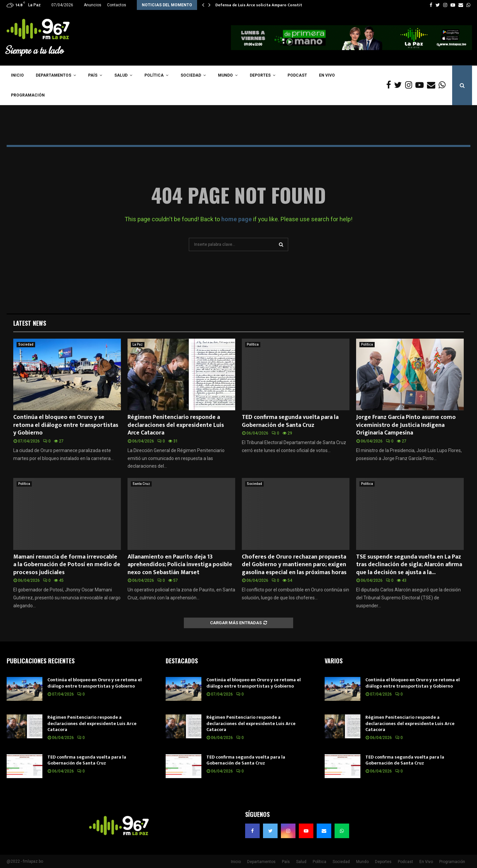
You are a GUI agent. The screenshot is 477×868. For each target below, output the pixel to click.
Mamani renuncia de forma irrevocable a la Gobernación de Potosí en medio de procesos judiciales (67, 565)
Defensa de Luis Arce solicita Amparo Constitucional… (267, 5)
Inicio (17, 75)
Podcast (297, 75)
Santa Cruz (141, 484)
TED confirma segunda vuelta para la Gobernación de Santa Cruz (290, 421)
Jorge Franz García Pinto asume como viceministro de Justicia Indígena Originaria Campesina (406, 425)
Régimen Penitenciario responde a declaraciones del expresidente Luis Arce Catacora (176, 425)
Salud (121, 75)
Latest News (30, 323)
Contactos (117, 5)
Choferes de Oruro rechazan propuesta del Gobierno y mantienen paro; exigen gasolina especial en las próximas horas (294, 565)
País (93, 75)
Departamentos (53, 75)
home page (237, 219)
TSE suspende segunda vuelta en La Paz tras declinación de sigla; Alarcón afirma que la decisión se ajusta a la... (409, 565)
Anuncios (93, 5)
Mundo (225, 75)
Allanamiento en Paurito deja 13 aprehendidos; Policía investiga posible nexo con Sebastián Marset (180, 565)
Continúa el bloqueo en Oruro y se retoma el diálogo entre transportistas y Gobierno (66, 425)
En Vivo (327, 75)
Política (154, 75)
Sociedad (191, 75)
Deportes (260, 75)
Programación (28, 95)
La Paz (138, 344)
